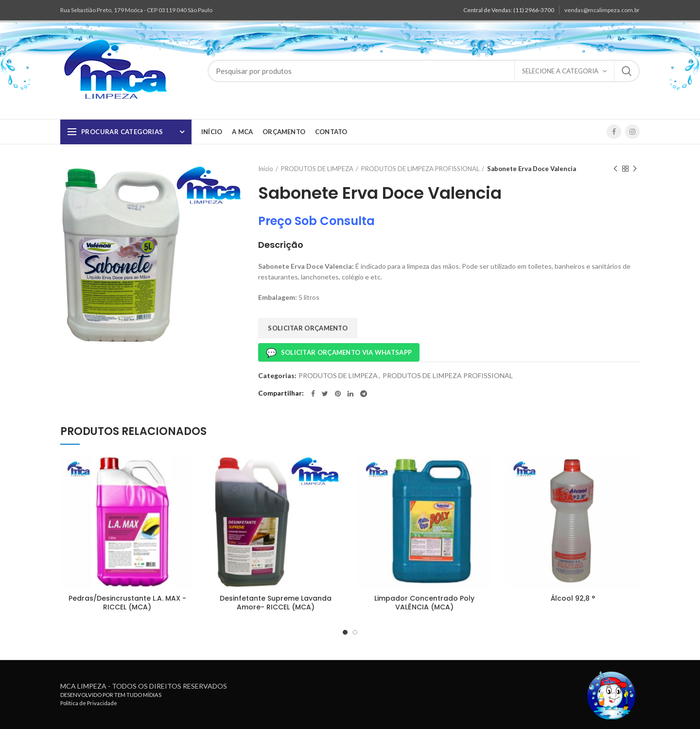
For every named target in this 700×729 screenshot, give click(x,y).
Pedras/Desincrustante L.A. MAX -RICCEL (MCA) (127, 603)
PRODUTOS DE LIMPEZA (317, 169)
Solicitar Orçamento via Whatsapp (339, 352)
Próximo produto (635, 169)
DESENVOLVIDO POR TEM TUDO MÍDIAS (111, 695)
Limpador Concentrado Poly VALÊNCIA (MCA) (424, 603)
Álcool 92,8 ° (573, 598)
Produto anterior (615, 169)
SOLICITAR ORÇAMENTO (308, 328)
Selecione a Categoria (560, 71)
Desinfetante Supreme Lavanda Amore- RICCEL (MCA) (276, 603)
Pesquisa (627, 71)
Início (266, 169)
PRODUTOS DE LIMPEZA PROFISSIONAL (420, 169)
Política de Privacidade (89, 703)
